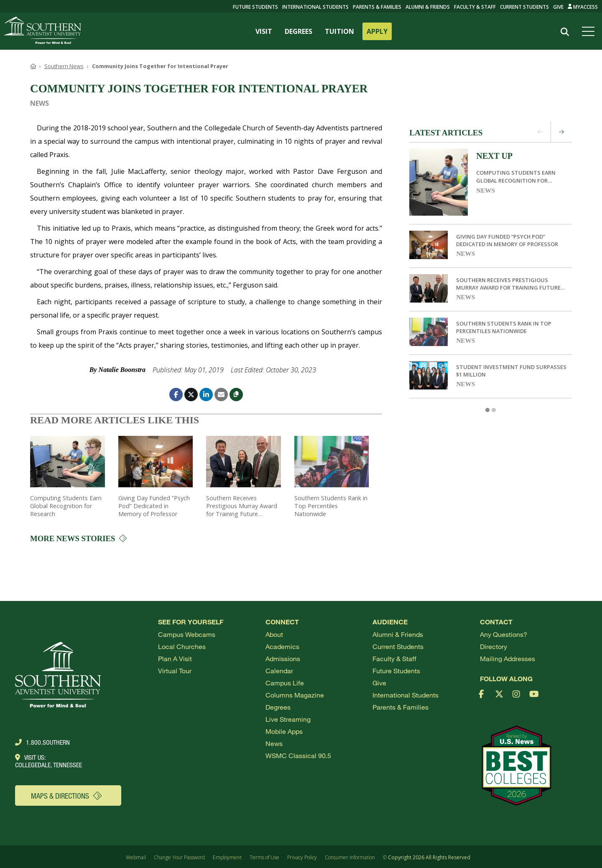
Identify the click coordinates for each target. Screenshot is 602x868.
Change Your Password (179, 857)
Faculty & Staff (475, 7)
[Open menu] (590, 31)
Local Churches (182, 646)
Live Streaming (288, 719)
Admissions (283, 658)
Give (558, 7)
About (274, 634)
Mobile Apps (284, 731)
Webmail (136, 857)
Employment (227, 857)
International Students (315, 7)
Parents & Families (377, 7)
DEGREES (298, 31)
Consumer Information (350, 857)
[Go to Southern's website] (43, 31)
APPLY (377, 31)
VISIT (264, 31)
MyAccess (583, 7)
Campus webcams (187, 634)
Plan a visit (175, 658)
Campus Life (285, 683)
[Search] (565, 32)
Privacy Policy (302, 857)
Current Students (524, 7)
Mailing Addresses (508, 658)
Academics (282, 646)
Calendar (279, 671)
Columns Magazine (295, 695)
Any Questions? (504, 634)
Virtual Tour (175, 671)
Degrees (278, 707)
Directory (494, 646)
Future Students (396, 671)
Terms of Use (264, 857)
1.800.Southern (42, 742)
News (486, 190)
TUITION (339, 31)
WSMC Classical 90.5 (298, 755)
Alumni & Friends (428, 7)
